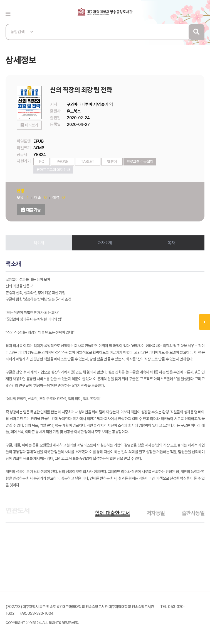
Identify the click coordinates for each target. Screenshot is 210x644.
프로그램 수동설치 (140, 162)
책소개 (39, 243)
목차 (171, 243)
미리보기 (31, 125)
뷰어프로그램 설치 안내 (53, 170)
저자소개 (105, 243)
